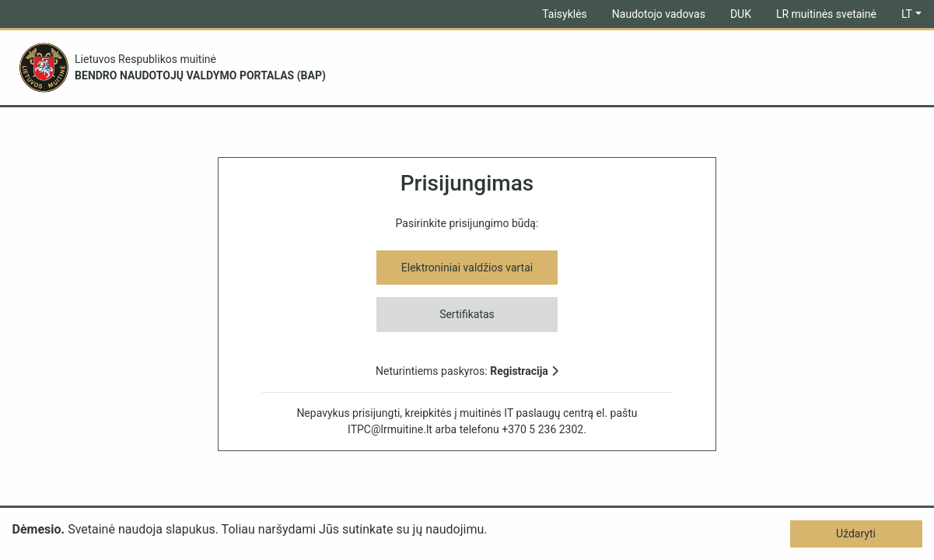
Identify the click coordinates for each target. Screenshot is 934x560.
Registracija (524, 371)
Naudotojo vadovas (659, 14)
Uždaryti (856, 534)
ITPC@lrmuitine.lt (390, 429)
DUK (741, 14)
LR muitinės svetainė (826, 14)
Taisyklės (565, 14)
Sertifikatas (467, 314)
